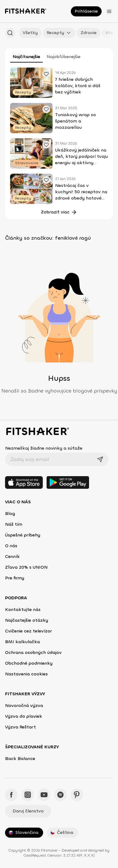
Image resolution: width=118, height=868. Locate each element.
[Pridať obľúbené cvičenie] (46, 74)
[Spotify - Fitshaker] (60, 795)
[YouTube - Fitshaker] (44, 795)
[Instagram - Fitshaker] (28, 795)
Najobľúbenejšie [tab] (64, 57)
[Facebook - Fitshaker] (11, 795)
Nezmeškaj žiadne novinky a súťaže (44, 448)
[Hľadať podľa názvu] (10, 33)
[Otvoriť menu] (109, 11)
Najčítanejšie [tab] (26, 57)
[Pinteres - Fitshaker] (77, 795)
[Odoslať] (100, 459)
